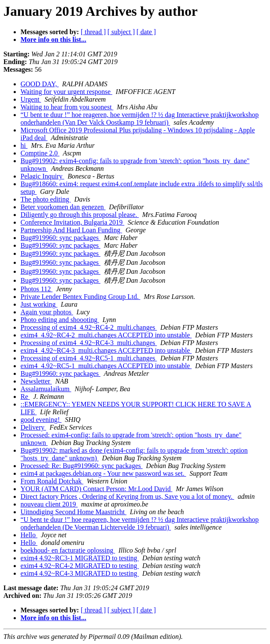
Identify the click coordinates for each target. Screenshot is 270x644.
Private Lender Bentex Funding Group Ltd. (80, 297)
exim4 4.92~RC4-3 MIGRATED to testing (80, 573)
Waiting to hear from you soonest (67, 107)
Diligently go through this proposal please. (80, 215)
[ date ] (146, 32)
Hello (29, 535)
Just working (39, 304)
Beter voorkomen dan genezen (63, 207)
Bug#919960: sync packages (60, 238)
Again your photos (47, 312)
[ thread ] (93, 32)
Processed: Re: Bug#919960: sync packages (82, 466)
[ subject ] (121, 32)
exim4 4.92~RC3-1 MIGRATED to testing (80, 558)
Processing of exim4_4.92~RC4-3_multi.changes (89, 343)
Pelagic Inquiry (42, 176)
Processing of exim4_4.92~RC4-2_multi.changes (89, 327)
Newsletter (36, 381)
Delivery (33, 427)
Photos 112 (37, 289)
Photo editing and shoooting (60, 320)
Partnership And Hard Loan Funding (71, 230)
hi (24, 145)
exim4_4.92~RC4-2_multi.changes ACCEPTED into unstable (106, 335)
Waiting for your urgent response (66, 92)
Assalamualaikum (46, 389)
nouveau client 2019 (49, 504)
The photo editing (46, 199)
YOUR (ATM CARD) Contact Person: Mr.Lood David (97, 489)
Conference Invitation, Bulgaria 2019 (72, 222)
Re (25, 397)
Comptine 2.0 (40, 153)
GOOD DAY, (40, 84)
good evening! (41, 420)
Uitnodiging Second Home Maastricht (73, 512)
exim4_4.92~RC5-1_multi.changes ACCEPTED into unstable (106, 366)
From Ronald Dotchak (52, 481)
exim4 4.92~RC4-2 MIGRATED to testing (80, 566)
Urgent (31, 99)
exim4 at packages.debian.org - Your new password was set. (103, 473)
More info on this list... (53, 40)
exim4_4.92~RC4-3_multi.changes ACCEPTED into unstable (106, 350)
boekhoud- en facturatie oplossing (68, 550)
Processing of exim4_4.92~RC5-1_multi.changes (89, 358)
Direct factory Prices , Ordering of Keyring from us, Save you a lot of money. (127, 496)
